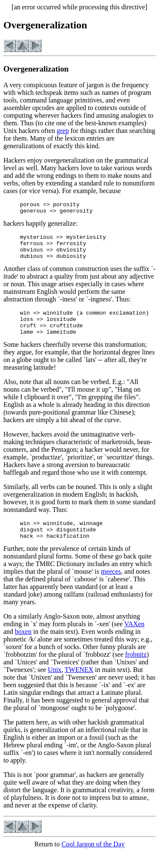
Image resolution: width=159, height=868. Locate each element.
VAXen (134, 640)
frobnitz (136, 671)
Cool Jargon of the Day (93, 861)
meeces (111, 588)
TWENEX (79, 686)
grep (63, 131)
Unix (55, 686)
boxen (23, 648)
